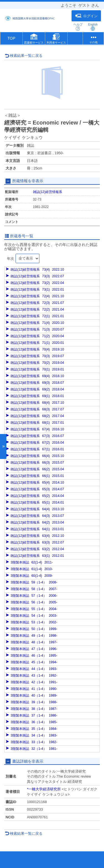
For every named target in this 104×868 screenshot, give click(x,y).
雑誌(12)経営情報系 (48, 192)
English (93, 27)
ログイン (86, 16)
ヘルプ (78, 27)
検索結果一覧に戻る (24, 56)
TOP (12, 38)
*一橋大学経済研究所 (44, 789)
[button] (34, 39)
